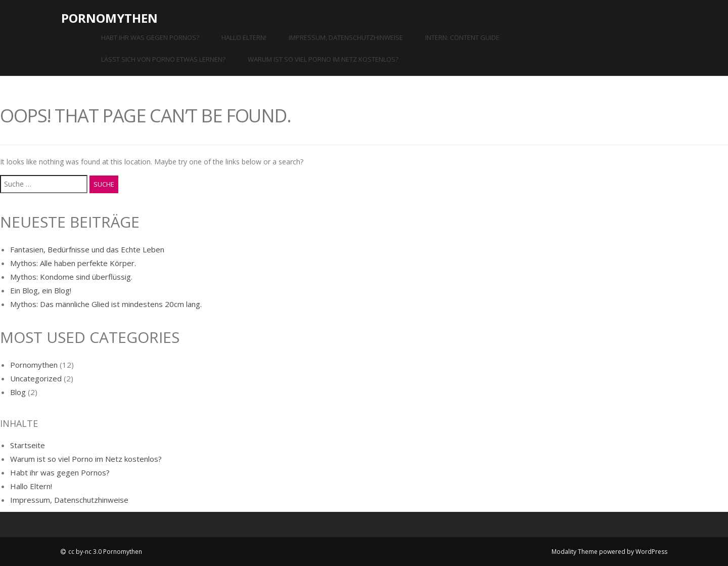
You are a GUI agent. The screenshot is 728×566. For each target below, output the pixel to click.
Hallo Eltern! (244, 37)
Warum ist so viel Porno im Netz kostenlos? (323, 59)
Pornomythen (109, 18)
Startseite (28, 445)
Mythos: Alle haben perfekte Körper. (73, 263)
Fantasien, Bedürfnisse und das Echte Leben (87, 249)
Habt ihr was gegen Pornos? (150, 37)
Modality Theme (575, 552)
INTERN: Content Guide (462, 37)
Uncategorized (36, 378)
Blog (18, 392)
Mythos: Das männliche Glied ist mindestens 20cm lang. (106, 304)
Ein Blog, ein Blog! (41, 290)
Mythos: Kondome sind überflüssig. (71, 277)
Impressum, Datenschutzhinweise (346, 37)
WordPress (651, 552)
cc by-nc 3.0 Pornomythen (105, 552)
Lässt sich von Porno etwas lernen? (163, 59)
